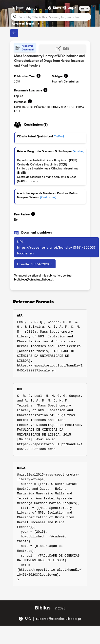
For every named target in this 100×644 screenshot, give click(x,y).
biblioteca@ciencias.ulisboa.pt (34, 279)
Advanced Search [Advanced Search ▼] (26, 23)
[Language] (84, 8)
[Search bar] (54, 17)
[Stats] (55, 8)
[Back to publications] (14, 33)
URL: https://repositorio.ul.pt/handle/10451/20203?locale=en (56, 247)
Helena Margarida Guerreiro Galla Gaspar (45, 151)
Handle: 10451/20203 (35, 264)
